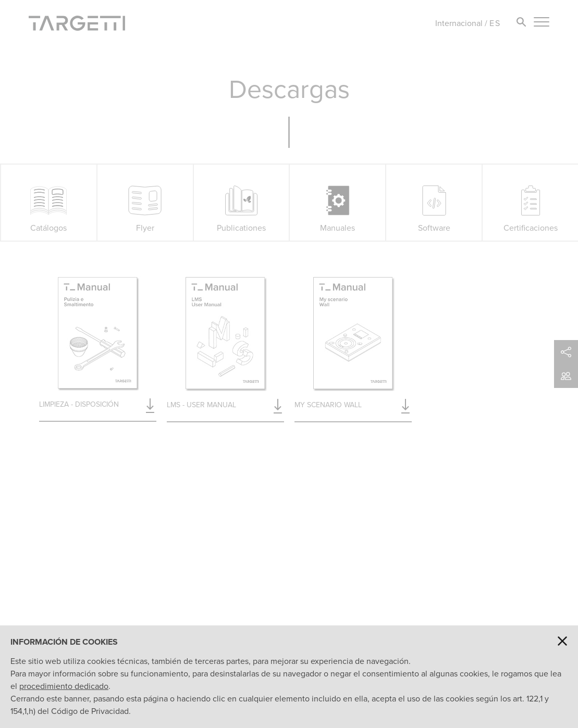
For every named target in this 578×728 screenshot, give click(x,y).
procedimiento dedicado (64, 686)
